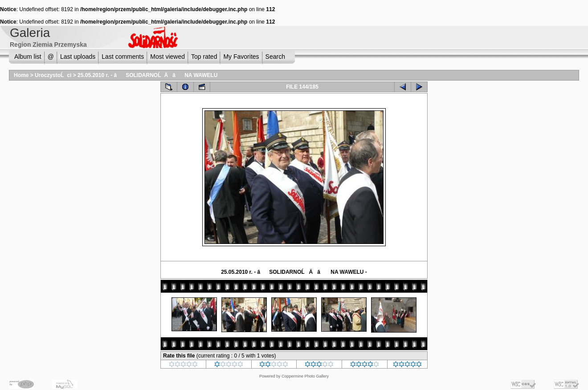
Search (275, 57)
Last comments (123, 57)
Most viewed (167, 57)
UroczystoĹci (53, 75)
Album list (28, 57)
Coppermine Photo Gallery (305, 376)
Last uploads (78, 57)
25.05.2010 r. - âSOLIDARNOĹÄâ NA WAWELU (147, 75)
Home (21, 75)
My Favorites (241, 57)
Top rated (204, 57)
